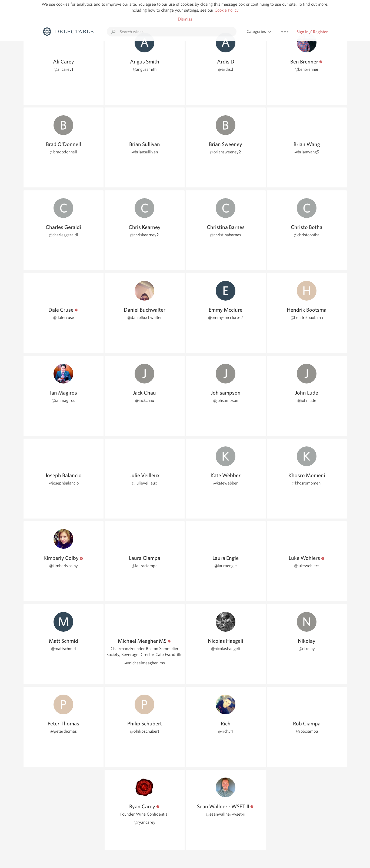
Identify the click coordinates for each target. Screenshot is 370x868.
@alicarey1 (64, 69)
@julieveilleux (144, 483)
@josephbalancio (64, 483)
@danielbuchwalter (145, 317)
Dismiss (185, 19)
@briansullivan (145, 152)
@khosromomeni (307, 483)
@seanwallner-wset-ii (226, 814)
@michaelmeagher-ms (145, 663)
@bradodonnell (63, 152)
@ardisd (226, 69)
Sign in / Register (312, 32)
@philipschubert (145, 731)
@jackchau (145, 400)
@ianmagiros (63, 400)
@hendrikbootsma (307, 317)
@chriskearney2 (144, 235)
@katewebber (226, 483)
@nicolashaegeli (226, 649)
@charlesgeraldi (64, 235)
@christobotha (307, 235)
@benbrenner (307, 69)
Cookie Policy (226, 10)
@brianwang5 (307, 152)
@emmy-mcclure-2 (226, 317)
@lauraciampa (145, 566)
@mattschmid (64, 649)
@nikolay (307, 649)
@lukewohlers (307, 566)
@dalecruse (64, 317)
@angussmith (144, 69)
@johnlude (307, 400)
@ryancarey (145, 822)
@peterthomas (64, 731)
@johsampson (226, 400)
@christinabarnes (226, 235)
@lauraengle (226, 566)
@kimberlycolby (64, 566)
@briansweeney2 (226, 152)
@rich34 (226, 731)
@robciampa (307, 731)
